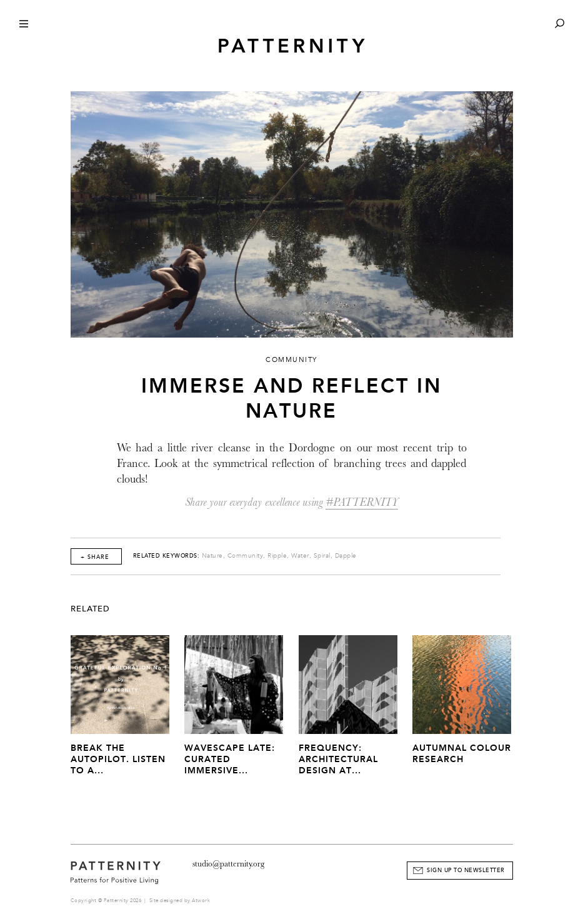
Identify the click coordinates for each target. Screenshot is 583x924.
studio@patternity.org (228, 864)
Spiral (322, 556)
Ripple (277, 556)
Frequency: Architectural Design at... (338, 759)
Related (90, 609)
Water (300, 556)
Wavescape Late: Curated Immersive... (230, 759)
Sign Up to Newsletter (466, 870)
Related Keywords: (167, 556)
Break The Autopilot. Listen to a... (118, 759)
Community (246, 556)
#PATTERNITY (362, 502)
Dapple (346, 556)
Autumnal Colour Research (462, 754)
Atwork (201, 901)
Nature (212, 556)
